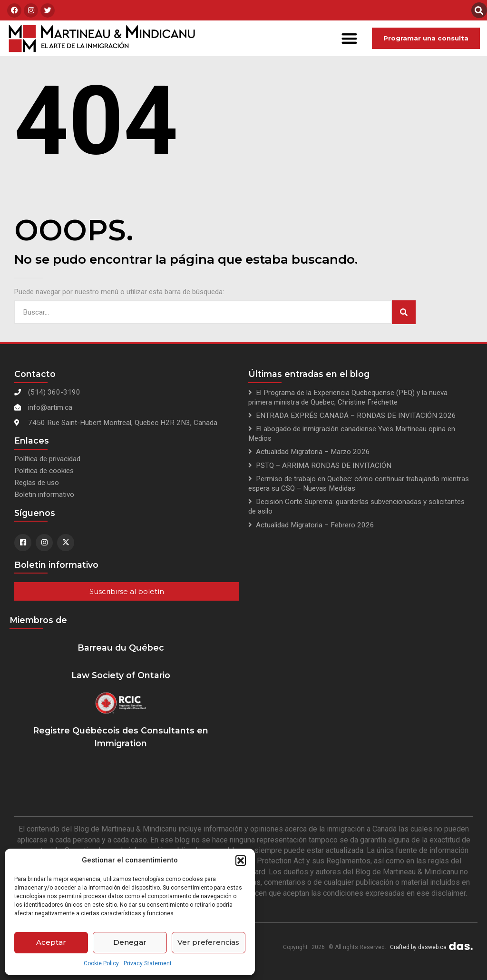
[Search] (404, 312)
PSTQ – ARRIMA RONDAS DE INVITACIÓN (324, 465)
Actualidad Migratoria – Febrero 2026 (315, 525)
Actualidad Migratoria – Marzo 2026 (313, 452)
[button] (241, 861)
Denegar (130, 942)
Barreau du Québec (121, 648)
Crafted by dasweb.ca (418, 947)
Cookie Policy (101, 963)
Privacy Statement (148, 963)
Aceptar (51, 942)
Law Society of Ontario (121, 675)
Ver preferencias (208, 942)
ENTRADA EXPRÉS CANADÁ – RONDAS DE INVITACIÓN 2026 (356, 416)
